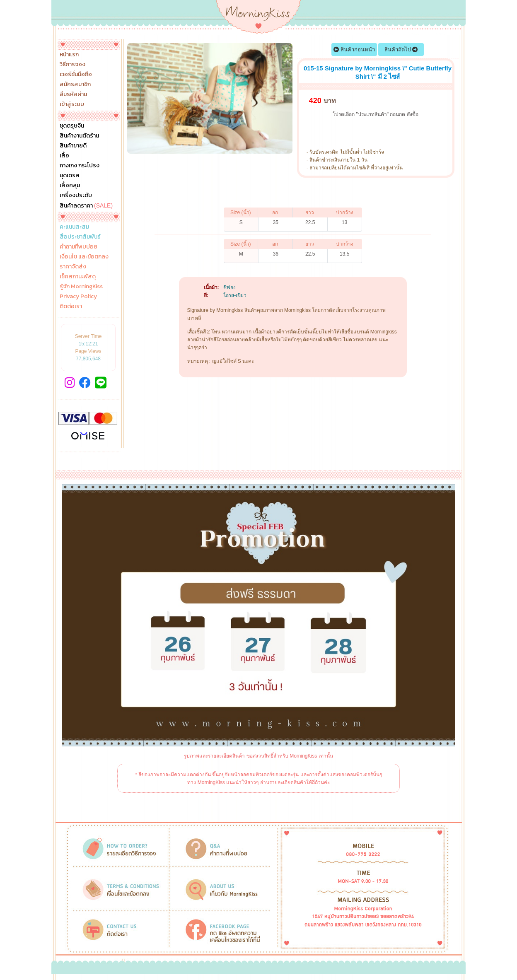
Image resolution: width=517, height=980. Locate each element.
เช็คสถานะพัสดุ (78, 277)
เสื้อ (64, 156)
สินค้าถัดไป (401, 49)
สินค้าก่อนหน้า (354, 49)
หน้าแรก (69, 55)
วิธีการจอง (72, 65)
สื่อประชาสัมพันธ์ (80, 237)
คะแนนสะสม (74, 227)
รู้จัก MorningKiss (81, 287)
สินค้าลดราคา (86, 205)
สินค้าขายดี (73, 146)
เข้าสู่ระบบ (72, 104)
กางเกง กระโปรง (80, 166)
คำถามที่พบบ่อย (79, 247)
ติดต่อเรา (71, 307)
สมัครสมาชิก (75, 84)
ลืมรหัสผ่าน (73, 94)
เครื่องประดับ (76, 196)
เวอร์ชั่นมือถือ (76, 75)
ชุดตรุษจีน (72, 126)
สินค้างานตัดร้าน (79, 136)
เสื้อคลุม (70, 186)
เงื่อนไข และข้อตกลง (84, 257)
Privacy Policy (78, 297)
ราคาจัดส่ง (73, 267)
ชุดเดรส (70, 176)
